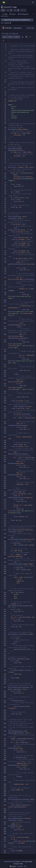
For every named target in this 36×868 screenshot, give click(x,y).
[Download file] (23, 37)
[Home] (4, 2)
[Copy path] (10, 23)
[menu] (13, 866)
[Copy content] (26, 37)
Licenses (20, 866)
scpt (15, 7)
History (17, 37)
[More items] (34, 14)
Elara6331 (8, 7)
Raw (5, 37)
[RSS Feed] (3, 10)
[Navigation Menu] (33, 2)
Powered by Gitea (9, 861)
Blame (10, 37)
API (25, 866)
